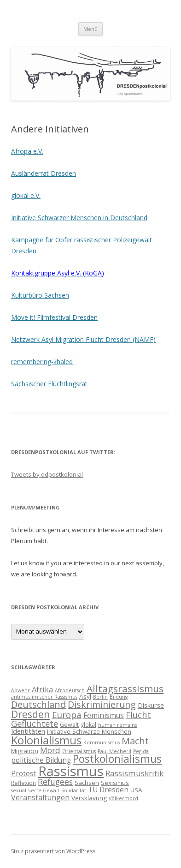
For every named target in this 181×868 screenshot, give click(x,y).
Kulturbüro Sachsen (40, 295)
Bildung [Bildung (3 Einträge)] (119, 697)
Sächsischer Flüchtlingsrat (49, 384)
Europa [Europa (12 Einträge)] (67, 715)
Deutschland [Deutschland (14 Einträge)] (38, 704)
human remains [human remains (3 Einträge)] (117, 725)
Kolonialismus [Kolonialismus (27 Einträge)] (46, 740)
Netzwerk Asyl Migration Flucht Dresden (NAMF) (83, 339)
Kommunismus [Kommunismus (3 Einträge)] (102, 742)
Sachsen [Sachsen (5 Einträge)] (87, 783)
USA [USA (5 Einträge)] (136, 790)
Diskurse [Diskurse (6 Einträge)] (151, 705)
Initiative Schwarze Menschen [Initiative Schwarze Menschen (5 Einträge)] (89, 731)
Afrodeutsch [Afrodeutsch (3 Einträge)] (70, 690)
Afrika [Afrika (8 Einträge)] (42, 689)
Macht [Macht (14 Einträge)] (135, 741)
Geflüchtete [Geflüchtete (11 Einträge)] (35, 723)
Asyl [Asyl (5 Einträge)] (85, 696)
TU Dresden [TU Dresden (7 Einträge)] (108, 790)
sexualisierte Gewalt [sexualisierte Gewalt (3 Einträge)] (35, 790)
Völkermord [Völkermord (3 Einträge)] (123, 798)
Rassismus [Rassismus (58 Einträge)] (71, 771)
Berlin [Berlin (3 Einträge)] (100, 697)
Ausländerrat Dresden (44, 173)
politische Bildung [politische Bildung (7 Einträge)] (41, 760)
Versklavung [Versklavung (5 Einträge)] (89, 798)
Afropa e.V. (27, 151)
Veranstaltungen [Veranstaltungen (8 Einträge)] (40, 797)
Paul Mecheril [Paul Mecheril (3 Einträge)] (114, 751)
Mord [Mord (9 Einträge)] (50, 750)
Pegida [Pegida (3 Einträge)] (141, 751)
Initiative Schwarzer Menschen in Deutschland (79, 218)
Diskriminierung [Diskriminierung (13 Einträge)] (102, 704)
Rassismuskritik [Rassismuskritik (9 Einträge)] (134, 773)
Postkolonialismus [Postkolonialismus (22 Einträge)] (117, 759)
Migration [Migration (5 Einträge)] (25, 751)
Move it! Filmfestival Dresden (54, 317)
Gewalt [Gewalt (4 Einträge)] (69, 725)
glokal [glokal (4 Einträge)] (88, 725)
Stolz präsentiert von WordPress (53, 851)
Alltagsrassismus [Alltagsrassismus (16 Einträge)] (125, 688)
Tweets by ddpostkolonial (47, 474)
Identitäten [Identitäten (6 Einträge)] (28, 731)
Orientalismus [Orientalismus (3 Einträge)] (79, 751)
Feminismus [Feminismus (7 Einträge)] (104, 715)
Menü (90, 29)
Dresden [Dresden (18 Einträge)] (31, 714)
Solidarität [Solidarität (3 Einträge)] (74, 790)
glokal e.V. (26, 195)
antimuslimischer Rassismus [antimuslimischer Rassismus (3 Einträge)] (44, 697)
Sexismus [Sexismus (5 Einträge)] (115, 783)
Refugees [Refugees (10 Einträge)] (55, 782)
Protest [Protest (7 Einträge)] (24, 773)
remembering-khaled (42, 362)
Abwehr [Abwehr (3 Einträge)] (20, 690)
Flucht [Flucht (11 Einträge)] (138, 715)
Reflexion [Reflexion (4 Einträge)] (23, 783)
